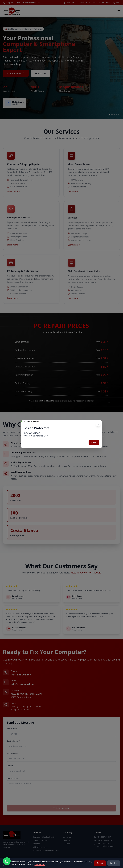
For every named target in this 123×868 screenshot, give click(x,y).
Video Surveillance (41, 847)
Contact (67, 844)
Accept (100, 863)
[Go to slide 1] (110, 114)
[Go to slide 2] (112, 114)
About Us (67, 837)
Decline (114, 863)
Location (67, 840)
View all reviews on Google (86, 573)
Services (36, 844)
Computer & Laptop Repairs (44, 837)
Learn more (40, 865)
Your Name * (12, 729)
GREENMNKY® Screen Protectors (46, 851)
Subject (10, 766)
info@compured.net (23, 684)
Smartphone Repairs (41, 840)
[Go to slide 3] (114, 114)
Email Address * (13, 741)
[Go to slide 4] (116, 114)
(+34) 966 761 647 (21, 675)
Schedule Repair (16, 74)
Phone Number (13, 753)
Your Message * (13, 778)
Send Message (61, 808)
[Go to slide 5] (119, 114)
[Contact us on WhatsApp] (7, 861)
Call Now (40, 74)
